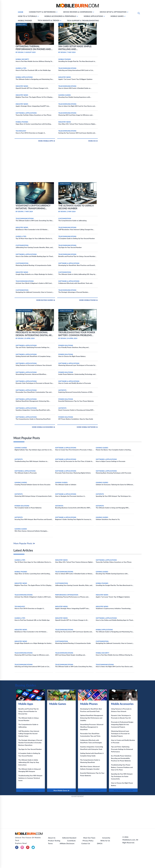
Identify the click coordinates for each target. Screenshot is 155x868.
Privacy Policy (88, 841)
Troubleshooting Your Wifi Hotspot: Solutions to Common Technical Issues (30, 778)
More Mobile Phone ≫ (88, 300)
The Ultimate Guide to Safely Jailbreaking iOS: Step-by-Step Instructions (29, 762)
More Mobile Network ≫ (87, 427)
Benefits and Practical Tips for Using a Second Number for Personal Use (29, 711)
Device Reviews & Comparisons (78, 12)
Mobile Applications (93, 16)
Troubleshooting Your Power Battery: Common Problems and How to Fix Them (122, 767)
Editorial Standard (69, 838)
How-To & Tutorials (27, 16)
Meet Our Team (89, 838)
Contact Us (86, 843)
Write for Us (105, 841)
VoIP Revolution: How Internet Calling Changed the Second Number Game (29, 734)
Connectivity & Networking (42, 12)
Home (21, 12)
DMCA (100, 843)
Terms (50, 843)
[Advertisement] (77, 166)
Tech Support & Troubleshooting (83, 21)
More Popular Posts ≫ (24, 543)
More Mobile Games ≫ (61, 790)
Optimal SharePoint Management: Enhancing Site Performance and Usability (92, 718)
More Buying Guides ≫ (46, 300)
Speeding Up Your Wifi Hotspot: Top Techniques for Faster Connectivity (122, 776)
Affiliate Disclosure (67, 843)
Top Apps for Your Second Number (30, 749)
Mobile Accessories (122, 704)
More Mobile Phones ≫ (92, 790)
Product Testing (54, 841)
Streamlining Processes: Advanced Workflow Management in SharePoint (92, 727)
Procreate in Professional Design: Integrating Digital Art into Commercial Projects (122, 724)
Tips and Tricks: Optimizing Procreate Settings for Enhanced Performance (122, 749)
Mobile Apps (26, 704)
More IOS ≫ (93, 141)
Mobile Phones (25, 21)
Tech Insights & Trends (49, 20)
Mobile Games (117, 16)
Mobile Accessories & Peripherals (60, 16)
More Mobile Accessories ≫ (44, 427)
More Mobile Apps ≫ (47, 141)
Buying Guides (26, 685)
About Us (52, 838)
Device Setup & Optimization (113, 12)
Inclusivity (106, 838)
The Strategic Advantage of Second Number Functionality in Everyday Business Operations (30, 743)
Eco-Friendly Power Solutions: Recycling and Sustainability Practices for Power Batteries (121, 758)
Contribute (71, 841)
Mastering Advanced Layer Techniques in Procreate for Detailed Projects (120, 734)
